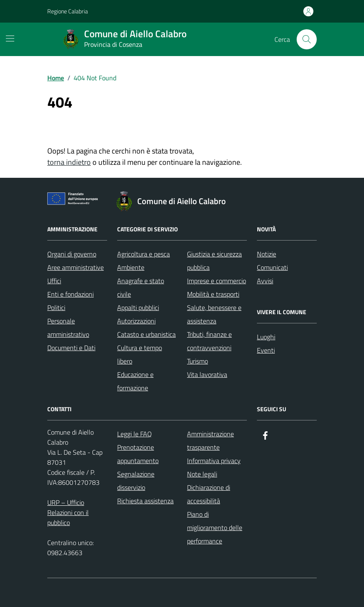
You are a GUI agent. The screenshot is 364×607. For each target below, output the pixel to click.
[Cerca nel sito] (307, 39)
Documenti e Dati (71, 348)
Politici (56, 307)
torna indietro (69, 162)
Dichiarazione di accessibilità (209, 494)
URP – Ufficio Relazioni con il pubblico (68, 512)
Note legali (202, 474)
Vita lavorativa (207, 374)
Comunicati (272, 267)
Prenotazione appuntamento (138, 454)
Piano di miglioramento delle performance (215, 528)
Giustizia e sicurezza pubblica (214, 261)
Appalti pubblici (138, 307)
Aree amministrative (76, 267)
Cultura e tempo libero (140, 354)
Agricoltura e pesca (144, 254)
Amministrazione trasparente (210, 441)
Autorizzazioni (136, 321)
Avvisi (265, 281)
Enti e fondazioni (70, 294)
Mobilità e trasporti (213, 294)
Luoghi (266, 337)
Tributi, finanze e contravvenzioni (209, 341)
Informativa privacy (214, 461)
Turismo (197, 361)
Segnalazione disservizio (136, 481)
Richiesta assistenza (145, 501)
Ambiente (131, 267)
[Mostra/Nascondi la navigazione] (10, 38)
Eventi (266, 350)
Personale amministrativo (68, 328)
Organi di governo (72, 254)
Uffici (54, 281)
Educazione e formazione (135, 381)
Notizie (267, 254)
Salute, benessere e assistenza (214, 314)
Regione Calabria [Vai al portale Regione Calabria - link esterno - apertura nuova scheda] (68, 11)
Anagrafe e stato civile (141, 287)
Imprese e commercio (217, 281)
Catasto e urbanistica (146, 334)
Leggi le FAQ (135, 434)
